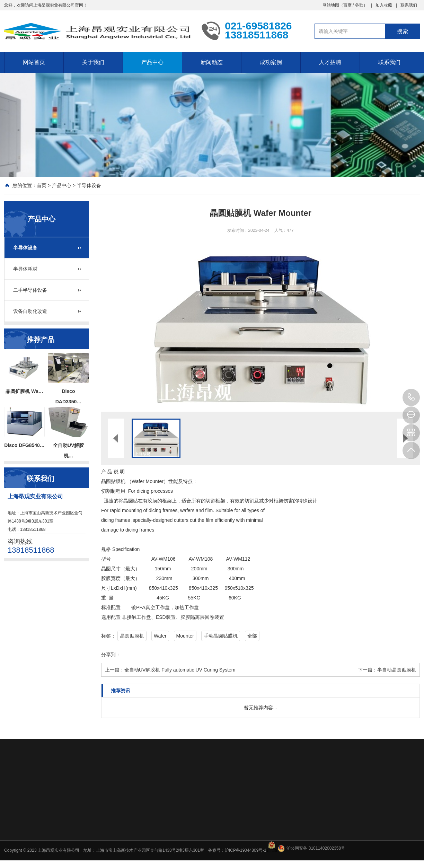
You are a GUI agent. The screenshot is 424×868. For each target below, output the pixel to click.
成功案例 (271, 62)
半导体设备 (89, 185)
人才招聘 (330, 62)
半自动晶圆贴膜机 (397, 670)
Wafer (160, 636)
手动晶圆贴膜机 (221, 636)
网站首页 (34, 62)
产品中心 (152, 62)
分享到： (111, 655)
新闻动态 (212, 62)
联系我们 (409, 5)
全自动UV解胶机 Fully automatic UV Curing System (180, 670)
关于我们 (93, 62)
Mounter (185, 636)
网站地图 (331, 5)
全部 (252, 636)
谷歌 (359, 5)
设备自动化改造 (30, 311)
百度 (347, 5)
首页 (42, 185)
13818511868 (411, 397)
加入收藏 (384, 5)
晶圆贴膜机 (132, 636)
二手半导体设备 (30, 290)
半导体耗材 (25, 269)
